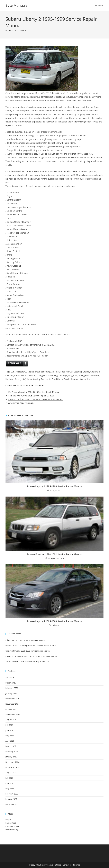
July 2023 (9, 778)
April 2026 (10, 677)
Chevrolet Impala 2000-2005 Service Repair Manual (28, 651)
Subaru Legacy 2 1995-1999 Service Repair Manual (55, 486)
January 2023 (11, 799)
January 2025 (11, 757)
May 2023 (10, 789)
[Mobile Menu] (99, 5)
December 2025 (12, 699)
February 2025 (12, 751)
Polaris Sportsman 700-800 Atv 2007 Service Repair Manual (31, 656)
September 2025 (13, 714)
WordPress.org (12, 830)
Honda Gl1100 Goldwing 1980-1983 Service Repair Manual (31, 646)
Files (59, 865)
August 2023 (11, 773)
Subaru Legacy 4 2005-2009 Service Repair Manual (55, 621)
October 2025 (11, 709)
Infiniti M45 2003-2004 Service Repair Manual (25, 640)
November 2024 (13, 767)
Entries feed (11, 823)
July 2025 (9, 725)
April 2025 (10, 741)
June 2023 (10, 783)
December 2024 (12, 762)
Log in (8, 819)
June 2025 (10, 730)
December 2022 (12, 804)
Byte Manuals (16, 5)
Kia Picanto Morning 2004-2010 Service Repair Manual (34, 392)
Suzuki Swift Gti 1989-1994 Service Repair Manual (27, 661)
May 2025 (10, 736)
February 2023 (12, 794)
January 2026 (11, 693)
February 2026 (12, 688)
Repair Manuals (47, 865)
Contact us (67, 865)
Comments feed (12, 826)
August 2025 (11, 720)
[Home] (8, 30)
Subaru (23, 30)
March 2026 (11, 683)
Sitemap (77, 865)
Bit (56, 865)
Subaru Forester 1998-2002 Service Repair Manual (54, 554)
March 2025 (11, 746)
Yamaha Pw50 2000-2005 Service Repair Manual (31, 396)
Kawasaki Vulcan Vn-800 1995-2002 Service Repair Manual (36, 399)
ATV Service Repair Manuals (21, 403)
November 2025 (13, 704)
